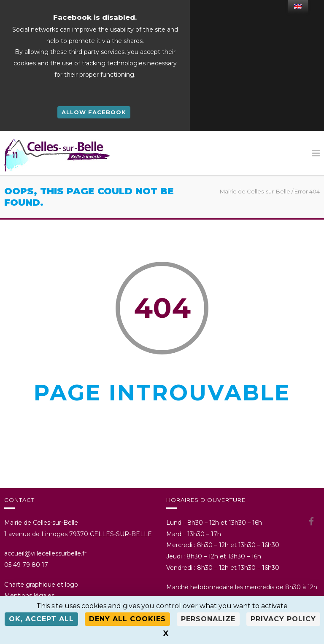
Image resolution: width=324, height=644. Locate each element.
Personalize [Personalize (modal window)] (208, 619)
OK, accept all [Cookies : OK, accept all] (41, 619)
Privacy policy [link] (283, 619)
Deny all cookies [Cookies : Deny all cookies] (127, 619)
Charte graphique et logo (41, 585)
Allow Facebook (94, 112)
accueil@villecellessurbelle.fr (45, 553)
